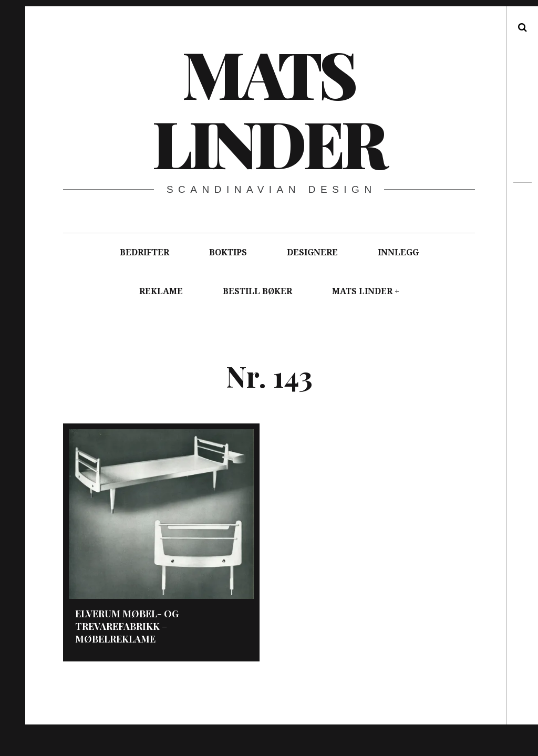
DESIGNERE (312, 252)
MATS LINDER (362, 291)
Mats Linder (268, 108)
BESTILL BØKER (257, 291)
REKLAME (161, 291)
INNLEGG (398, 252)
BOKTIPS (228, 252)
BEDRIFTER (144, 252)
